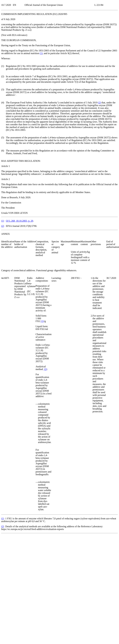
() (41, 53)
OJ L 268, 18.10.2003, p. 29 (20, 221)
